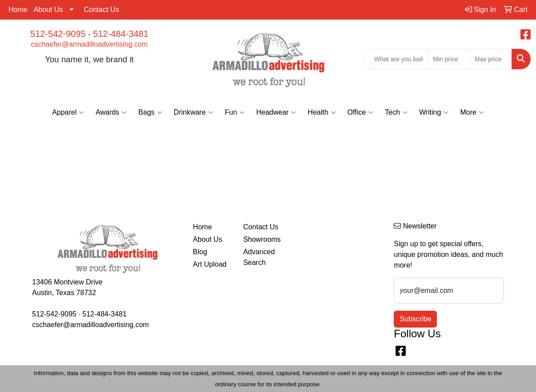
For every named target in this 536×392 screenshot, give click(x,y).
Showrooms (262, 239)
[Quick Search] (396, 59)
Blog (200, 252)
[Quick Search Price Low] (449, 59)
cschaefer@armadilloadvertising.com (90, 44)
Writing (434, 112)
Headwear (276, 112)
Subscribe (415, 319)
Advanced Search (259, 257)
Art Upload (210, 264)
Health (322, 112)
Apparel (68, 112)
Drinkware (194, 112)
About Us (48, 10)
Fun (235, 112)
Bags (150, 112)
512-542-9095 (58, 34)
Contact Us (102, 10)
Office (361, 112)
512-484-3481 (121, 34)
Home (18, 10)
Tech (396, 112)
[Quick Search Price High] (491, 59)
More (472, 112)
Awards (111, 112)
